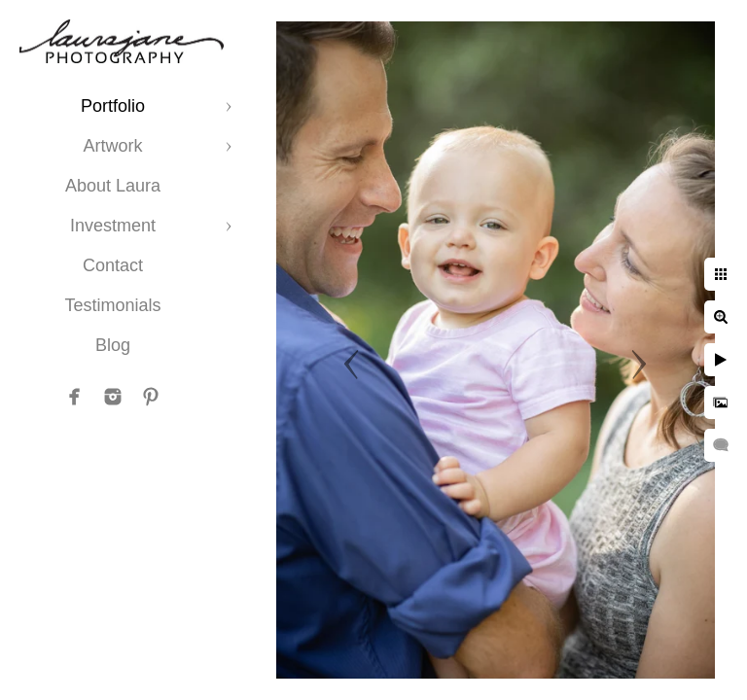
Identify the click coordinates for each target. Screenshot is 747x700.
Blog (113, 345)
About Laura (113, 186)
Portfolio (113, 106)
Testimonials (112, 305)
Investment (113, 226)
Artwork (112, 146)
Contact (113, 265)
